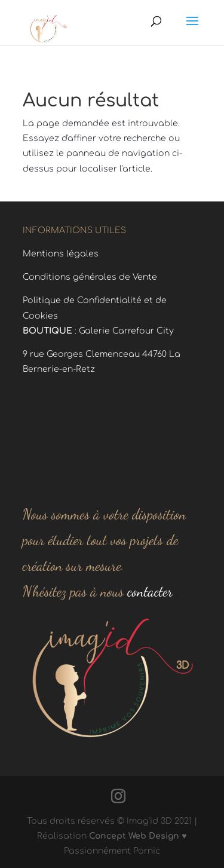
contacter (148, 592)
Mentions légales (61, 254)
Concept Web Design (134, 836)
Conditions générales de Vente (90, 277)
